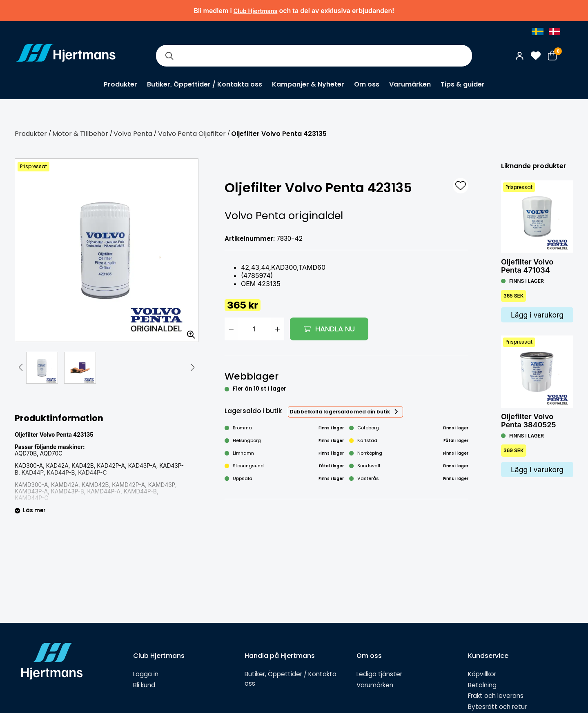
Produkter (120, 84)
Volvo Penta (133, 134)
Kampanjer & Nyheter (308, 84)
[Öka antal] (278, 329)
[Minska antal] (231, 329)
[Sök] (169, 56)
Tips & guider (463, 84)
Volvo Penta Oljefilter (192, 134)
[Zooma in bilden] (188, 332)
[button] (20, 368)
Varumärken (410, 84)
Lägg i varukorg (537, 315)
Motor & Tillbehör (80, 134)
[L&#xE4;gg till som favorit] (461, 186)
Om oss (367, 84)
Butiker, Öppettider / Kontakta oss (205, 84)
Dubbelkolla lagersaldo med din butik (340, 412)
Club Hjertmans (256, 11)
